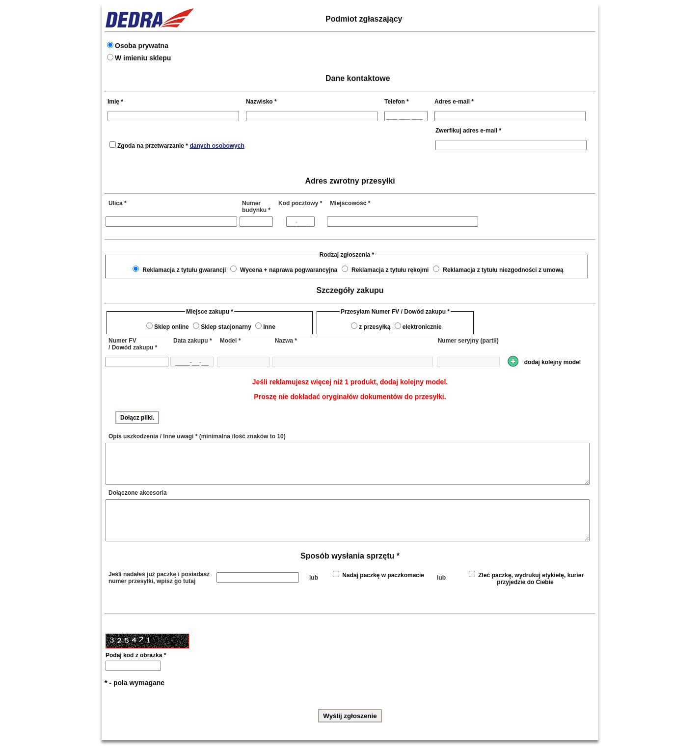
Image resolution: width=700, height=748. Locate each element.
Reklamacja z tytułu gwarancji (184, 270)
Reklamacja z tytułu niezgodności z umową (503, 270)
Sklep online (172, 327)
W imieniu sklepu (143, 58)
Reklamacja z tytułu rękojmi (390, 270)
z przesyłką (375, 327)
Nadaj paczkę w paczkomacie (383, 575)
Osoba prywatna (142, 46)
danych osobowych (217, 146)
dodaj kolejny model (552, 362)
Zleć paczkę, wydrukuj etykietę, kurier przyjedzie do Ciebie (531, 579)
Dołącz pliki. (137, 418)
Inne (269, 327)
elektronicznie (422, 327)
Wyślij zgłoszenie (350, 716)
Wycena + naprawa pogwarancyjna (289, 270)
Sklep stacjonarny (226, 327)
